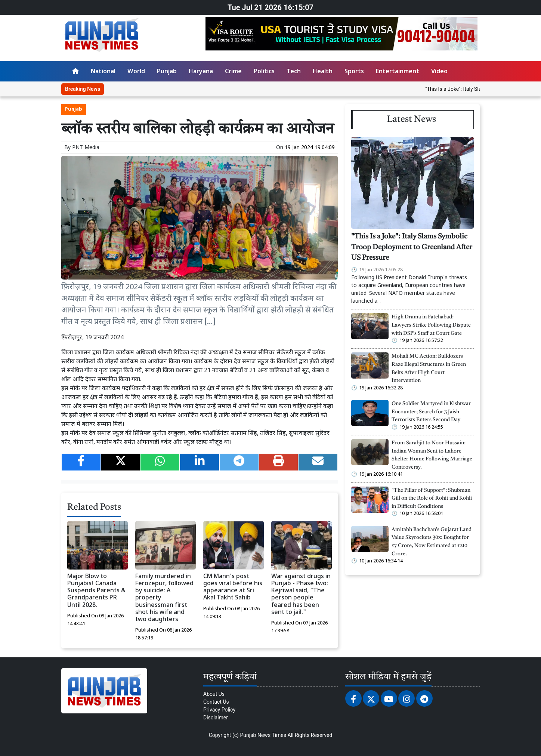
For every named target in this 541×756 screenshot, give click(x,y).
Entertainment (398, 72)
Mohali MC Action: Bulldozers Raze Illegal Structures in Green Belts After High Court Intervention (429, 368)
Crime (233, 72)
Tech (294, 72)
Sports (354, 72)
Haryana (201, 72)
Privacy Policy (219, 710)
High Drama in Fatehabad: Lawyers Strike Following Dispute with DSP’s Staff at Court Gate (431, 325)
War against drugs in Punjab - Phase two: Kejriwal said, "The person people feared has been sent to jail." (301, 595)
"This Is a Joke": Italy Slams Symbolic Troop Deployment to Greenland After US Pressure (412, 248)
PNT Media (86, 148)
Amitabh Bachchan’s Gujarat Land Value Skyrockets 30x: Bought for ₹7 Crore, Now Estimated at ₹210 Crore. (432, 542)
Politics (264, 72)
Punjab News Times (263, 735)
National (103, 72)
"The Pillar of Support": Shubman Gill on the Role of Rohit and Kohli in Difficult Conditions (432, 499)
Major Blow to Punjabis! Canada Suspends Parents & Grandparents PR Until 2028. (96, 591)
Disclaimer (216, 718)
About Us (214, 694)
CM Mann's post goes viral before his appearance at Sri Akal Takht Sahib (233, 588)
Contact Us (216, 702)
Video (439, 72)
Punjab (167, 72)
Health (323, 72)
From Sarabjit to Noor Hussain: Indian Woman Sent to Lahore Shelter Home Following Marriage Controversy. (432, 455)
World (136, 72)
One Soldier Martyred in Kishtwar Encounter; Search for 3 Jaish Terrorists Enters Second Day (431, 412)
